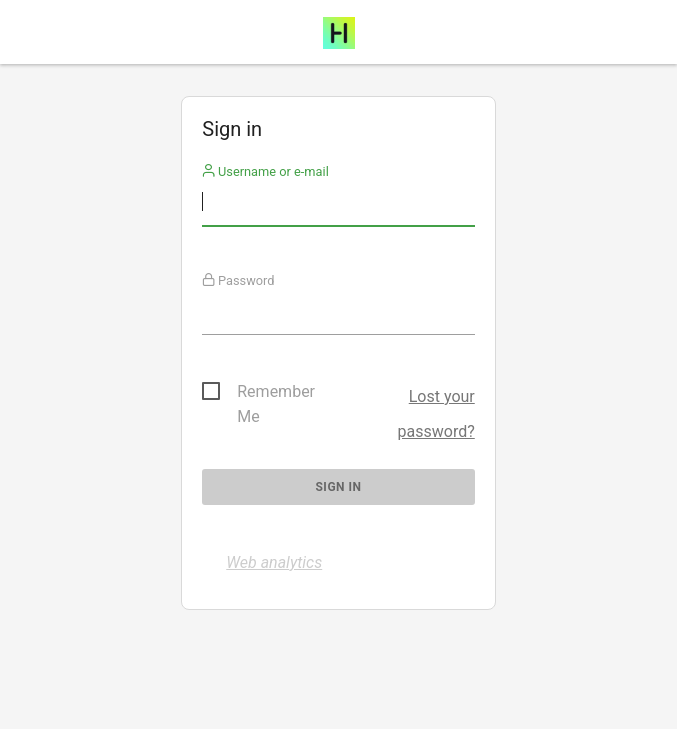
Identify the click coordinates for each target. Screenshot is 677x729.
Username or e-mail (265, 171)
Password (238, 280)
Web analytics (274, 562)
